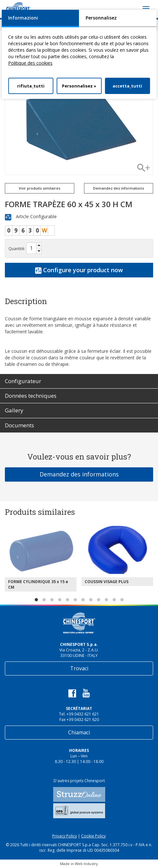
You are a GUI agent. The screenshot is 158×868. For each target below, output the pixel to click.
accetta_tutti (127, 86)
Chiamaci (79, 732)
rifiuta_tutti (31, 86)
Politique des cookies (30, 63)
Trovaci (79, 668)
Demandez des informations (119, 188)
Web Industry (86, 864)
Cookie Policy (93, 836)
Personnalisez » (79, 86)
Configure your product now (79, 270)
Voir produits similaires (40, 188)
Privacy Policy (65, 836)
